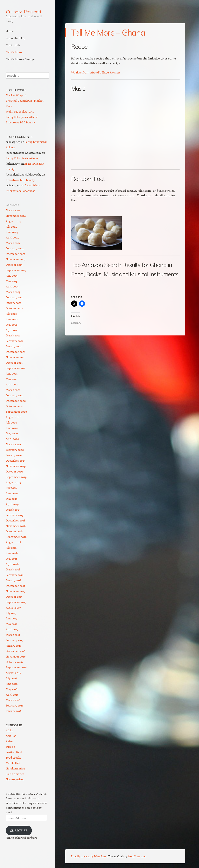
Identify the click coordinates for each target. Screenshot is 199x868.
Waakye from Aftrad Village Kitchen (96, 72)
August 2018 (13, 542)
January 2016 (14, 711)
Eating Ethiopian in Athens (22, 117)
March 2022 (13, 335)
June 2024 (12, 232)
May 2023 (12, 281)
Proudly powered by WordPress (89, 856)
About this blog (16, 38)
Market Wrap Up (17, 95)
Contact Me (13, 45)
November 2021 (16, 357)
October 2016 (14, 662)
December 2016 (16, 651)
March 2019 (13, 510)
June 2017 (12, 618)
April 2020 (12, 439)
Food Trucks (14, 758)
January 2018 (14, 580)
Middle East (13, 763)
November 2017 (16, 591)
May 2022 (12, 324)
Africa (10, 730)
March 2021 (13, 390)
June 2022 (12, 319)
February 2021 (15, 395)
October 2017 (14, 597)
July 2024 (11, 227)
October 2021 (14, 363)
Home (10, 31)
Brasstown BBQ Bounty (20, 122)
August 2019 (13, 482)
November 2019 (16, 466)
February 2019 (15, 515)
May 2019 (12, 499)
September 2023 (16, 270)
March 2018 (13, 569)
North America (15, 768)
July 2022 (11, 314)
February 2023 (15, 297)
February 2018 (15, 575)
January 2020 (14, 455)
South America (15, 774)
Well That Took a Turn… (21, 111)
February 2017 (15, 640)
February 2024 (15, 248)
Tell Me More (14, 52)
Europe (10, 747)
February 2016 (15, 705)
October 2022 (14, 308)
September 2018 (16, 537)
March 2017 (13, 635)
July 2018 (11, 548)
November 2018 (16, 526)
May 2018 (12, 558)
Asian (9, 741)
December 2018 (16, 520)
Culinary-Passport (24, 12)
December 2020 (16, 401)
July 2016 (11, 678)
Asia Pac (11, 736)
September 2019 (16, 477)
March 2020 (13, 444)
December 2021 (16, 352)
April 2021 (12, 384)
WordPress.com (137, 856)
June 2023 (12, 276)
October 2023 (14, 265)
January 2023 (14, 303)
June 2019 (12, 493)
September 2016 (16, 667)
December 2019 (16, 461)
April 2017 (12, 629)
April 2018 (12, 564)
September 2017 (16, 602)
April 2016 (12, 695)
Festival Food (14, 752)
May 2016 (12, 689)
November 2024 (16, 216)
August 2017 (13, 607)
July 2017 (11, 613)
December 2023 (16, 254)
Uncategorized (15, 779)
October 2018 (14, 531)
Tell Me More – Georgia (20, 59)
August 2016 (13, 673)
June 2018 (12, 553)
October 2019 (14, 471)
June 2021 (12, 373)
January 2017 (14, 646)
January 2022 (14, 346)
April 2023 (12, 286)
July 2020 (11, 422)
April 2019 (12, 504)
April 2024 (12, 237)
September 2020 (16, 412)
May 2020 (12, 433)
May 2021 (12, 379)
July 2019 (11, 488)
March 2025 (13, 210)
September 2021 (16, 368)
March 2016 (13, 700)
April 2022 (12, 330)
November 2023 (16, 259)
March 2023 (13, 292)
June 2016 (12, 684)
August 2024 (13, 221)
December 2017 (16, 586)
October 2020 (14, 406)
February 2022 (15, 341)
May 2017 (12, 624)
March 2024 (13, 243)
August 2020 (14, 417)
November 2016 (16, 656)
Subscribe (19, 831)
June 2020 (12, 428)
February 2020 (15, 450)
